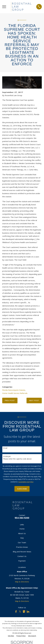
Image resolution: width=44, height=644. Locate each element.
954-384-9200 (22, 518)
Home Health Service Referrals (15, 393)
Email (5, 448)
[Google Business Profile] (24, 612)
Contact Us (22, 556)
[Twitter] (20, 612)
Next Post (34, 400)
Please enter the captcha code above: (17, 459)
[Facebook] (16, 612)
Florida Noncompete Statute (14, 390)
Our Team (22, 542)
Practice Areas (22, 547)
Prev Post (10, 400)
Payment (22, 561)
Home (22, 529)
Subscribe (22, 489)
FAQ (22, 538)
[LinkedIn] (28, 612)
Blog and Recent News (22, 552)
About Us (22, 533)
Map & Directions (22, 582)
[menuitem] (11, 636)
